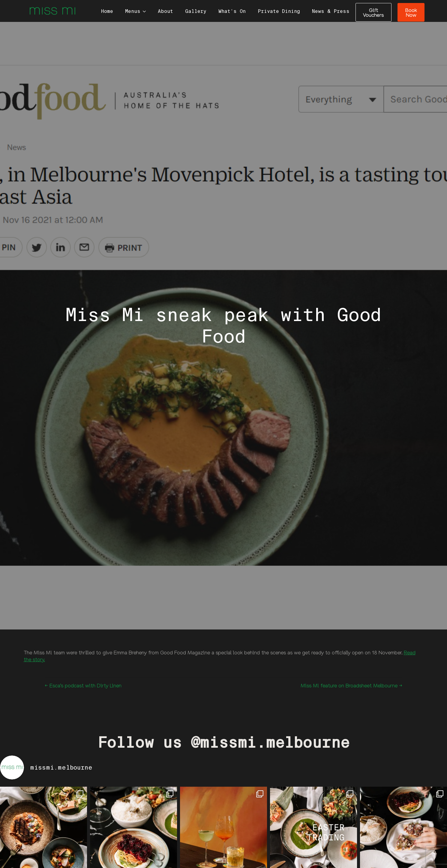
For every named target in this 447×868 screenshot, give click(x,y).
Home (107, 11)
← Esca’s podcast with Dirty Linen (83, 685)
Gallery (196, 11)
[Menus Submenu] (146, 11)
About (165, 11)
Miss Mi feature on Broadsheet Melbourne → (351, 685)
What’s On (232, 11)
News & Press (331, 11)
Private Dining (279, 11)
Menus (133, 11)
